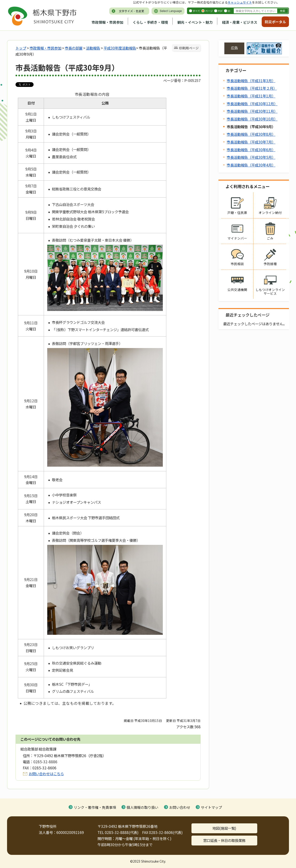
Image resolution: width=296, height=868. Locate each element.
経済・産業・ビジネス (240, 22)
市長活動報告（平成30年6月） (251, 150)
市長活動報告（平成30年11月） (252, 111)
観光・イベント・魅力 (195, 22)
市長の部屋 (74, 48)
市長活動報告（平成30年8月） (251, 134)
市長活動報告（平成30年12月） (252, 104)
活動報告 (93, 48)
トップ (21, 48)
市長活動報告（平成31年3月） (251, 81)
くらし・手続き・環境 (150, 22)
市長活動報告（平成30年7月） (251, 142)
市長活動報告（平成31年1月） (251, 96)
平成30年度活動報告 (120, 48)
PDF (220, 11)
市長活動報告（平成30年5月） (251, 157)
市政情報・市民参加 (107, 22)
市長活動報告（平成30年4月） (251, 165)
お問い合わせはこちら (46, 774)
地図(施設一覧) (224, 828)
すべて (196, 11)
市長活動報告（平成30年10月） (252, 119)
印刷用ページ (189, 48)
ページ (209, 11)
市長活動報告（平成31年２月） (252, 88)
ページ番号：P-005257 (182, 80)
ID (229, 11)
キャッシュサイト (240, 2)
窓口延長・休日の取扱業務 (224, 840)
